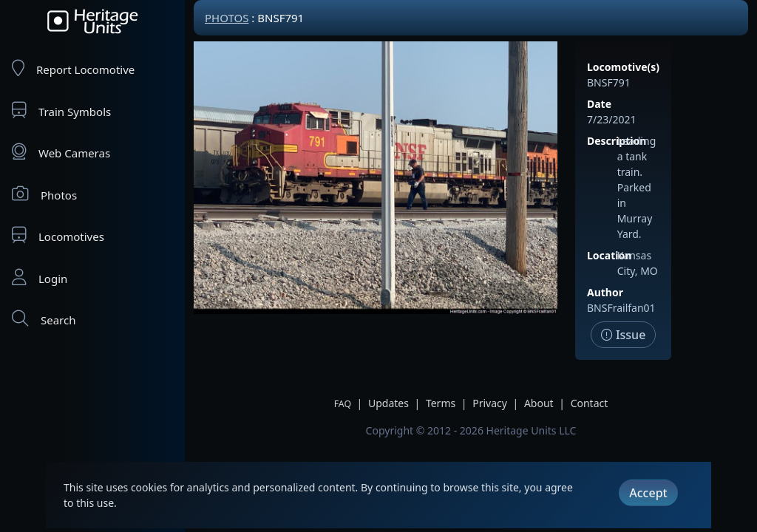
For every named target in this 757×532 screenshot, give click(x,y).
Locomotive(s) (623, 67)
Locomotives (58, 235)
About (539, 403)
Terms (441, 403)
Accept (648, 493)
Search (44, 319)
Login (40, 277)
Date (599, 104)
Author (605, 292)
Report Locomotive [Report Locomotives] (73, 68)
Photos (44, 194)
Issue (624, 335)
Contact (590, 403)
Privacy (490, 403)
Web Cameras (61, 152)
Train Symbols (61, 110)
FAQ (343, 404)
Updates (388, 403)
